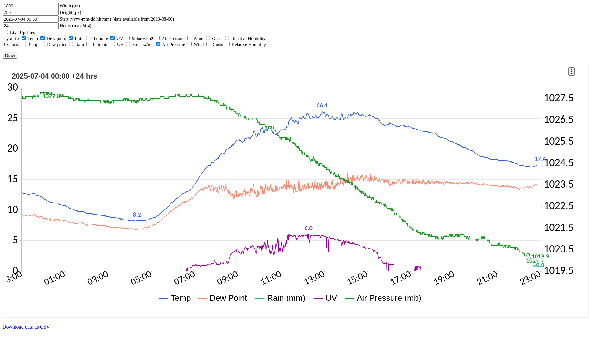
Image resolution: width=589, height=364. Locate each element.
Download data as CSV (26, 327)
